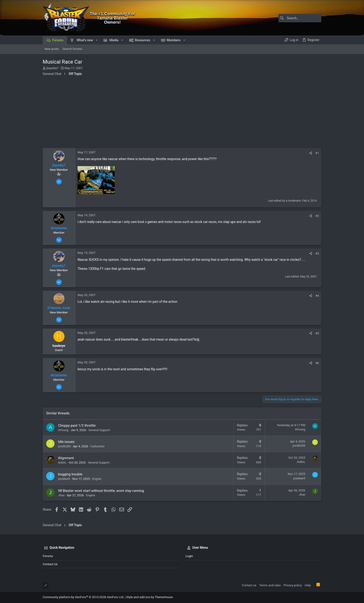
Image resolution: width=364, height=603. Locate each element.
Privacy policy (293, 585)
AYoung (63, 430)
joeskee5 (64, 479)
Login (189, 556)
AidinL (62, 463)
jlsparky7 (52, 68)
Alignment (66, 458)
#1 (317, 153)
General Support (99, 430)
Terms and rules (270, 585)
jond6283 (64, 446)
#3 (317, 253)
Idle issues (66, 442)
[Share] (311, 153)
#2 (317, 216)
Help (308, 585)
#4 (317, 296)
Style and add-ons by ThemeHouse (149, 597)
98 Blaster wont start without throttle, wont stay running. (101, 491)
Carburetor (98, 446)
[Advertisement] (182, 113)
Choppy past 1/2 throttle (77, 426)
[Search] (292, 18)
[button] (97, 40)
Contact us (50, 564)
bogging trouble (70, 474)
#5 (317, 333)
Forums (48, 556)
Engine (97, 479)
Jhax (61, 495)
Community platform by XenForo (83, 597)
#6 (317, 363)
